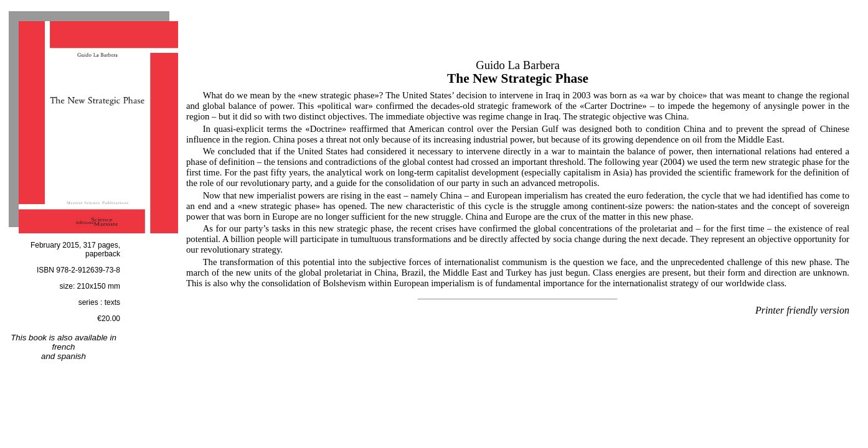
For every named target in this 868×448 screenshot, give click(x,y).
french (63, 347)
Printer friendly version (802, 310)
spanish (72, 356)
